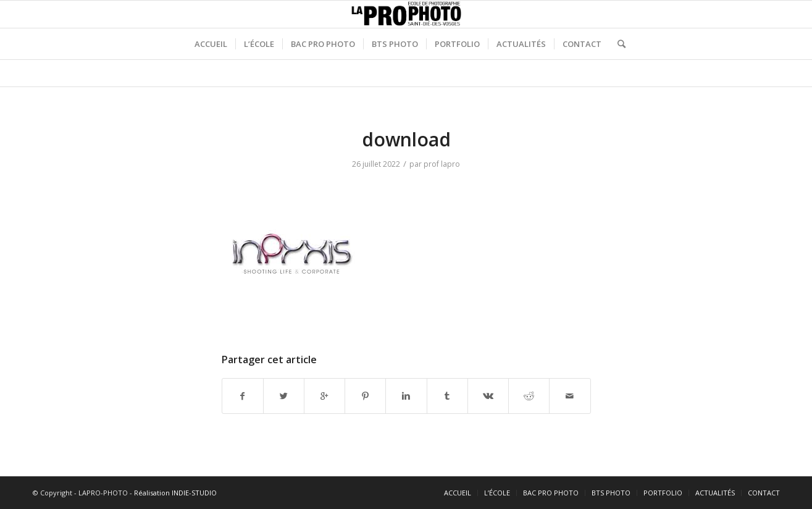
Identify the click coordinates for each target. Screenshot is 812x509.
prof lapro (442, 164)
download (406, 139)
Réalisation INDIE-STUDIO (175, 493)
